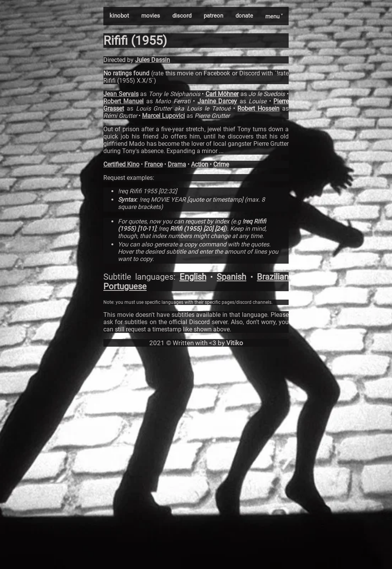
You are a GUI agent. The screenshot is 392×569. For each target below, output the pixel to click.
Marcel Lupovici (163, 116)
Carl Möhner (222, 94)
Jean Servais (121, 94)
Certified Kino (121, 164)
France (154, 164)
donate (244, 16)
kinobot (119, 16)
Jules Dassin (153, 60)
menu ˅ (274, 16)
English (193, 277)
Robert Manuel (123, 101)
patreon (213, 16)
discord (182, 16)
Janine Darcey (217, 101)
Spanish (231, 277)
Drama (177, 164)
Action (200, 164)
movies (151, 16)
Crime (221, 164)
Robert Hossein (258, 108)
